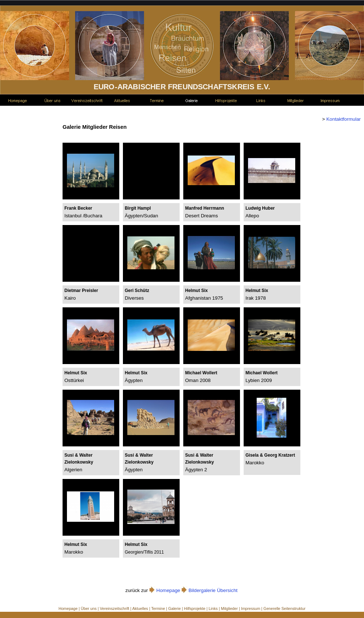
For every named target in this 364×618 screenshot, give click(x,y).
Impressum (251, 608)
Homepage (168, 590)
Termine (158, 608)
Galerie (175, 608)
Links (213, 608)
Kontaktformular (343, 119)
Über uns (89, 608)
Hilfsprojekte (195, 608)
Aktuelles (140, 608)
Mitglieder (229, 608)
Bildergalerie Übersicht (213, 590)
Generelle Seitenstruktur (284, 608)
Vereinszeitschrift (115, 608)
